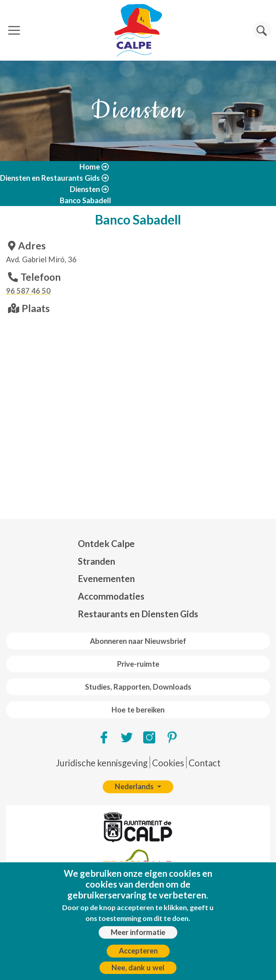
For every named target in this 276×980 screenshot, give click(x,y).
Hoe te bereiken (138, 710)
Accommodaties (111, 596)
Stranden (96, 561)
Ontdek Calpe (106, 544)
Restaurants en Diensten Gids (138, 614)
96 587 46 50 (28, 291)
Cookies (168, 763)
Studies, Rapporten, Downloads (138, 687)
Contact (205, 763)
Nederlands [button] (135, 786)
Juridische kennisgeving (102, 763)
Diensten (85, 189)
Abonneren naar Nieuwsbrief (138, 641)
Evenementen (106, 579)
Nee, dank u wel (138, 968)
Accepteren (138, 951)
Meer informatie (138, 932)
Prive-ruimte (138, 664)
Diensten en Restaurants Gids (50, 178)
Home (90, 167)
